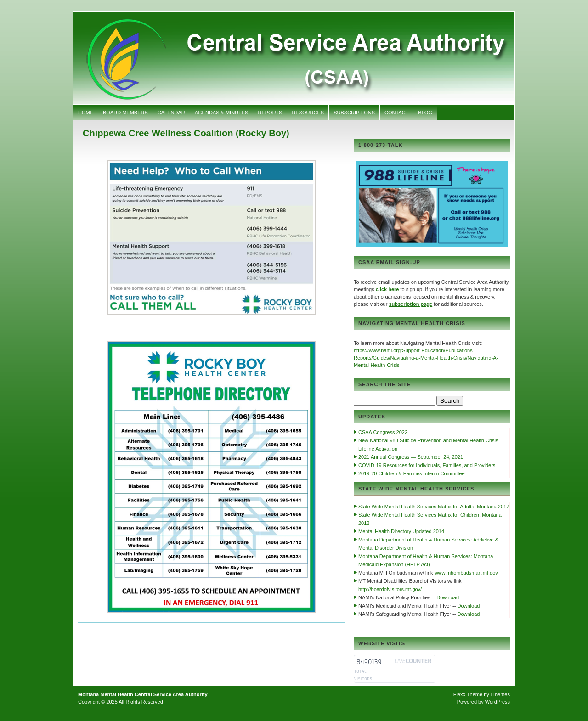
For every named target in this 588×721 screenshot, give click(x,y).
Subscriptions (354, 113)
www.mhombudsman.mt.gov (466, 573)
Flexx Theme (468, 694)
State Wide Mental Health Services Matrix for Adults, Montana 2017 (434, 507)
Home (86, 113)
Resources (308, 113)
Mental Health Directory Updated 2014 (401, 531)
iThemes (500, 694)
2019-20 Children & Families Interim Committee (412, 473)
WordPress (498, 702)
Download (448, 597)
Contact (396, 113)
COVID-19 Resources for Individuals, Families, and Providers (427, 465)
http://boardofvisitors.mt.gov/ (390, 589)
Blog (425, 113)
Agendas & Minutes (222, 113)
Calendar (171, 113)
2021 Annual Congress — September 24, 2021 (411, 457)
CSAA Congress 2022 (383, 432)
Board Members (125, 113)
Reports (270, 113)
